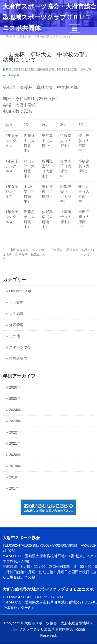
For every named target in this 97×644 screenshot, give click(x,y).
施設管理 (16, 325)
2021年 (15, 443)
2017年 (15, 488)
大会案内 (16, 303)
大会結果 (14, 76)
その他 (14, 336)
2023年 (15, 421)
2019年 (15, 466)
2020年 (15, 455)
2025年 (15, 399)
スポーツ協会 (20, 347)
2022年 (15, 432)
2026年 (15, 387)
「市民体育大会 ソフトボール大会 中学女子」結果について (25, 255)
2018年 (15, 477)
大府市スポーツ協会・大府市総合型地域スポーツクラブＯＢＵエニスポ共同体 (50, 17)
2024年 (15, 410)
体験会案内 (18, 359)
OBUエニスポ (20, 291)
